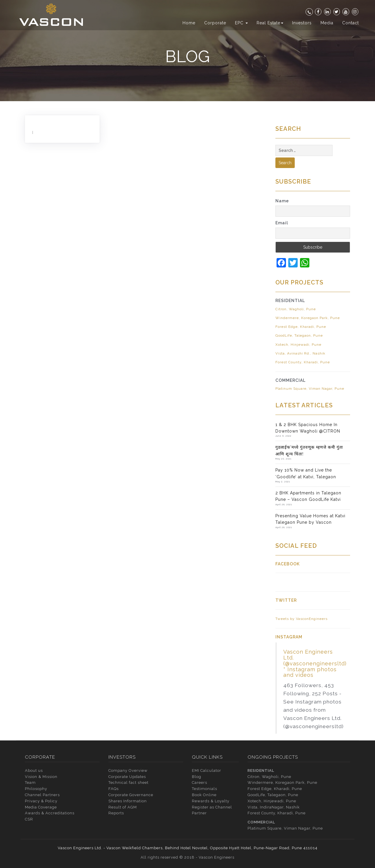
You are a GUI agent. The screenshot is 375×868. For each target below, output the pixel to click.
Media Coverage (41, 807)
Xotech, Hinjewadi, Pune (298, 345)
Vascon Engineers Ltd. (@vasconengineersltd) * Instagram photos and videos (315, 663)
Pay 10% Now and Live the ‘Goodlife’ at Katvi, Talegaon (306, 473)
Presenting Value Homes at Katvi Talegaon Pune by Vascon (310, 519)
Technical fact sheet (128, 783)
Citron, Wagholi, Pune (296, 309)
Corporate (215, 23)
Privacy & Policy (41, 801)
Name (282, 201)
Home (189, 23)
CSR (29, 819)
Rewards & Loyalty (211, 801)
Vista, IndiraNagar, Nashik (274, 807)
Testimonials (204, 789)
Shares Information (128, 801)
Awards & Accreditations (50, 813)
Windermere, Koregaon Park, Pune (308, 318)
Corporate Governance (131, 795)
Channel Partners (42, 795)
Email (282, 223)
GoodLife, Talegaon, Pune (299, 335)
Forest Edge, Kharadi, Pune (301, 327)
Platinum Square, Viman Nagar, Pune (310, 389)
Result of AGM (123, 807)
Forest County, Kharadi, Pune (303, 362)
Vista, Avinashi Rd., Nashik (300, 353)
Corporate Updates (127, 777)
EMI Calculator (207, 770)
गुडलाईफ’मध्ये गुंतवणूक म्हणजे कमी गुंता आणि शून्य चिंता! (309, 450)
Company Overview (128, 770)
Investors (302, 23)
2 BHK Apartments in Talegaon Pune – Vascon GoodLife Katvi (308, 496)
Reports (116, 813)
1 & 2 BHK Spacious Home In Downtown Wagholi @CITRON (308, 428)
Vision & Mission (41, 777)
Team (30, 783)
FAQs (114, 789)
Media (327, 23)
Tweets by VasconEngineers (301, 619)
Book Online (204, 795)
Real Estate (270, 23)
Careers (200, 783)
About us (34, 770)
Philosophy (36, 789)
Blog (197, 777)
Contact (351, 23)
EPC (241, 23)
